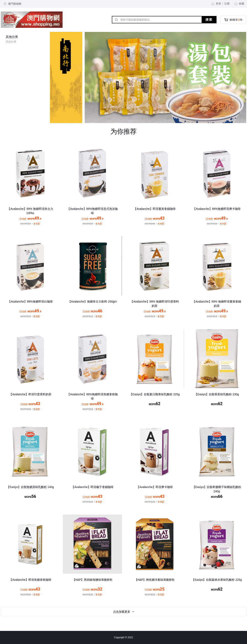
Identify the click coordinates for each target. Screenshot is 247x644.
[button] (12, 4)
